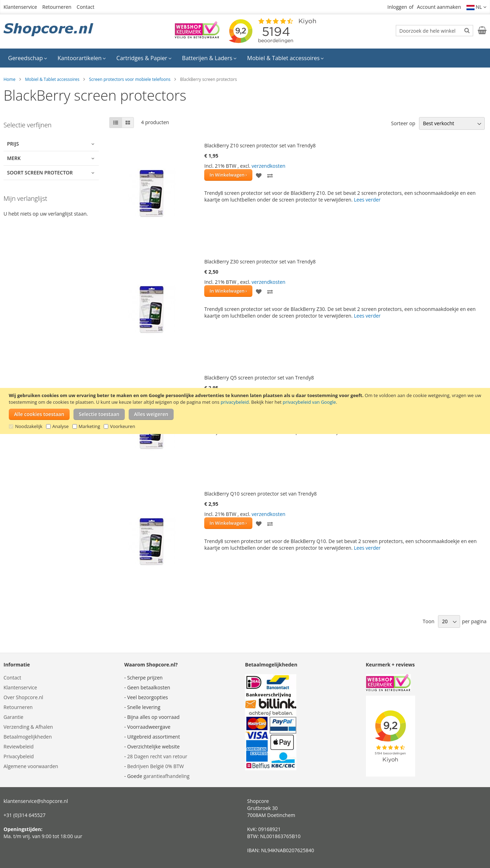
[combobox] (434, 31)
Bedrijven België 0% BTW (156, 766)
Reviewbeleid (19, 746)
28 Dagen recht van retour (157, 756)
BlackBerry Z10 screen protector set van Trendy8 (260, 145)
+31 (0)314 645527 (25, 815)
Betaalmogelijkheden (28, 737)
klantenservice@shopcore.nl (36, 801)
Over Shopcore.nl (23, 697)
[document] (246, 411)
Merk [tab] (14, 158)
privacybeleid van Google (309, 402)
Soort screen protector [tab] (40, 173)
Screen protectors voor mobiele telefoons (130, 79)
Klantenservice (20, 7)
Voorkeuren (122, 426)
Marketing (89, 426)
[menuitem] (28, 58)
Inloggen (397, 7)
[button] (477, 7)
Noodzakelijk (29, 426)
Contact (85, 7)
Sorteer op (403, 123)
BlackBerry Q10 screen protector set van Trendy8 (260, 494)
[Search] (467, 30)
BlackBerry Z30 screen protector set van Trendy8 (260, 261)
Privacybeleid (19, 756)
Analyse (61, 426)
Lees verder (367, 200)
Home (9, 79)
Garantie (13, 717)
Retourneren (57, 7)
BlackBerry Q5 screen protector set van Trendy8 (259, 378)
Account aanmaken (439, 7)
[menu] (245, 58)
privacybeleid (235, 402)
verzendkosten (269, 166)
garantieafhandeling (166, 776)
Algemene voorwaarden (31, 766)
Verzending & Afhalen (28, 727)
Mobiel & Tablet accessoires (52, 79)
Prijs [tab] (13, 144)
